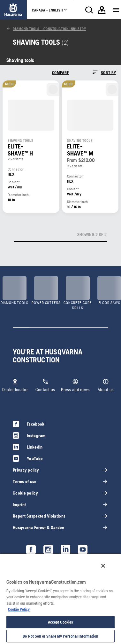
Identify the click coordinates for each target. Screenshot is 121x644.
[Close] (103, 566)
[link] (13, 10)
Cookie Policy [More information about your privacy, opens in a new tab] (19, 609)
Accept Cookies (61, 622)
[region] (60, 599)
